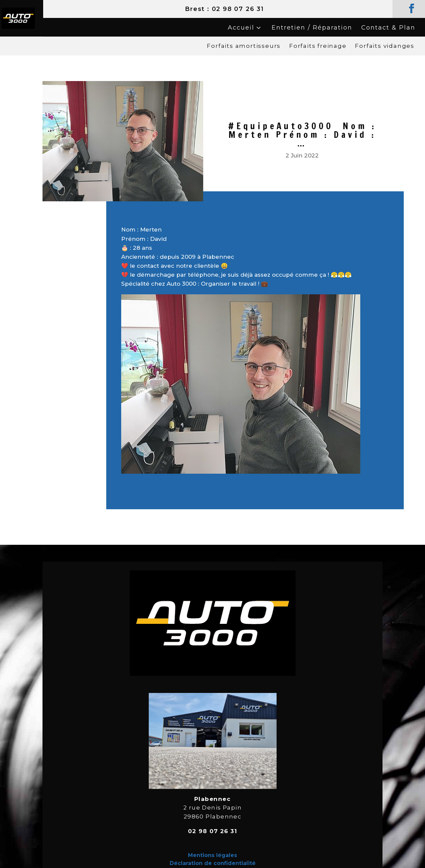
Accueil (241, 28)
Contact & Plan (388, 28)
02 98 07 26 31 (238, 9)
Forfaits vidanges (385, 46)
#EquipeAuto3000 (147, 221)
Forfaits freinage (318, 46)
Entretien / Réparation (312, 28)
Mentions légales (212, 856)
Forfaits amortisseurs (244, 46)
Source (131, 490)
